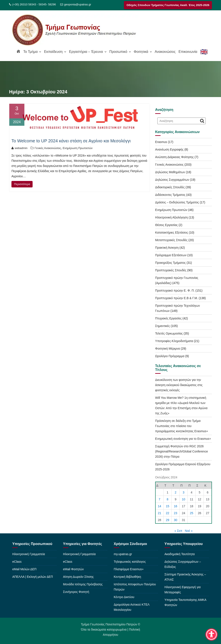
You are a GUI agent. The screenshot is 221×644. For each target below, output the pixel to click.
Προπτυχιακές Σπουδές (171, 270)
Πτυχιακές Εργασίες (168, 318)
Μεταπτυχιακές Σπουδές (171, 240)
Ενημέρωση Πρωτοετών (77, 148)
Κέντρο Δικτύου (124, 597)
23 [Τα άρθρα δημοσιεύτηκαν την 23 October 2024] (176, 513)
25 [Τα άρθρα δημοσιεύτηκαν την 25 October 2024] (192, 513)
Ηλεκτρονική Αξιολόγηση (172, 217)
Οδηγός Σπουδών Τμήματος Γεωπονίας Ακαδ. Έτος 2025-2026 (168, 5)
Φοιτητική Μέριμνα (168, 349)
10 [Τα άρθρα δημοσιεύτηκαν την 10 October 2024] (184, 499)
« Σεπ (178, 531)
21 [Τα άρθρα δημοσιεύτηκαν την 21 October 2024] (159, 513)
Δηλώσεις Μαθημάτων (170, 172)
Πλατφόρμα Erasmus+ (129, 569)
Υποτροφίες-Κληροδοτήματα (174, 341)
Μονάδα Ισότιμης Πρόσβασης (83, 584)
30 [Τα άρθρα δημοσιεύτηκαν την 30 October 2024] (176, 520)
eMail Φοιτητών (73, 569)
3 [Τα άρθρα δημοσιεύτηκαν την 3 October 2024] (183, 492)
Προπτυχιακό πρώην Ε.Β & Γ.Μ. (177, 298)
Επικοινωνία (188, 52)
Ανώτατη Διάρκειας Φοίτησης (174, 157)
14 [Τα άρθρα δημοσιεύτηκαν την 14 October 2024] (159, 506)
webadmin (19, 148)
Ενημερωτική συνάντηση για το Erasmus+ (183, 439)
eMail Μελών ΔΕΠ (24, 569)
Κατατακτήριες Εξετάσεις (172, 232)
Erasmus (161, 142)
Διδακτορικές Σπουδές (170, 187)
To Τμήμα (31, 52)
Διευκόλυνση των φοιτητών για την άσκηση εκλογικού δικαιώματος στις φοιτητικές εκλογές (179, 385)
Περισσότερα (22, 184)
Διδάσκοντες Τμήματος (170, 195)
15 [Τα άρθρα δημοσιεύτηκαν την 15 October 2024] (167, 506)
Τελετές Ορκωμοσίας (169, 333)
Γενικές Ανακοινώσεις (48, 148)
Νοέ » (189, 531)
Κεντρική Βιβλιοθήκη (127, 577)
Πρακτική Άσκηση (167, 248)
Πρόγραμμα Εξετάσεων (171, 255)
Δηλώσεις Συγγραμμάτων (172, 180)
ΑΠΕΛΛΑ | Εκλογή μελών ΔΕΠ (33, 577)
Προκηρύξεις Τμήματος (170, 263)
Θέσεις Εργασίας (167, 225)
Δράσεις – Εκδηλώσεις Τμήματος (177, 202)
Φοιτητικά (141, 52)
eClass (17, 562)
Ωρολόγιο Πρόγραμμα (170, 356)
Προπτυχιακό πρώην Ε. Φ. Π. (175, 291)
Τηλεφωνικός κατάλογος (130, 562)
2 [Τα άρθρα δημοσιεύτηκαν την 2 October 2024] (175, 492)
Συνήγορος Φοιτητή (76, 592)
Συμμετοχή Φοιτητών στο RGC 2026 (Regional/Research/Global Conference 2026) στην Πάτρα (182, 451)
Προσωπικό (118, 52)
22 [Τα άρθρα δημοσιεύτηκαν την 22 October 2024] (167, 513)
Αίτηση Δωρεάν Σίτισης (78, 577)
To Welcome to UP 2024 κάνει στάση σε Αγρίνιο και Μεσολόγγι (71, 141)
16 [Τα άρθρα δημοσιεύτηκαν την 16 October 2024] (176, 506)
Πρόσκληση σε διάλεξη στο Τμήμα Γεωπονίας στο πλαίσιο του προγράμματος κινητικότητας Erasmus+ (182, 426)
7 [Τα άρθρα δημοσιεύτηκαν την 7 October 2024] (159, 499)
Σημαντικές (163, 326)
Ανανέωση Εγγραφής (169, 149)
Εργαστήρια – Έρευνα (86, 52)
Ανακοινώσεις (165, 52)
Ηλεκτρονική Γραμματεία (29, 554)
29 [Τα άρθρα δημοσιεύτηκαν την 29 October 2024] (167, 520)
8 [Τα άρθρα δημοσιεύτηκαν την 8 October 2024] (167, 499)
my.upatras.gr (123, 554)
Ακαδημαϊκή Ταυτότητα (180, 554)
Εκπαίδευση (53, 52)
